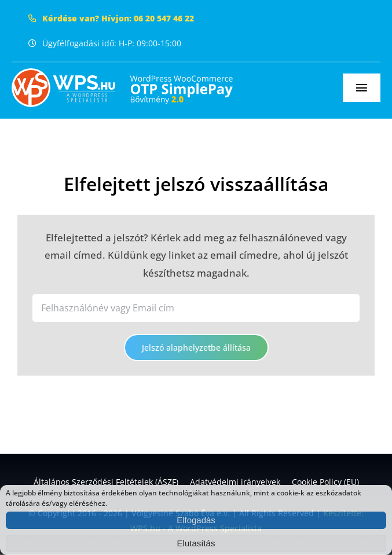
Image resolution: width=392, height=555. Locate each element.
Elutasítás (196, 543)
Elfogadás (196, 520)
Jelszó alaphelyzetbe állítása (196, 348)
